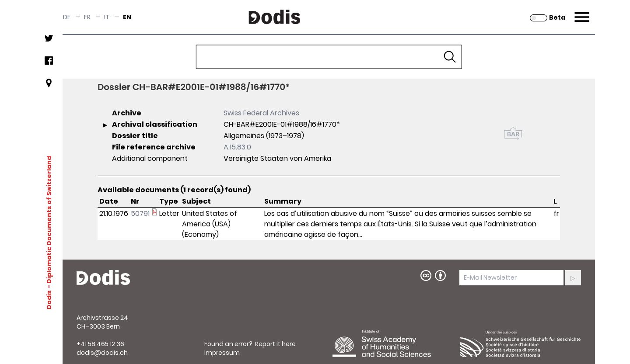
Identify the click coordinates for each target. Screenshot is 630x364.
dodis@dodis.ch (102, 353)
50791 (140, 213)
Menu (581, 12)
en (127, 17)
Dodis (49, 300)
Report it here (275, 344)
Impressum (222, 353)
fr (87, 17)
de (67, 17)
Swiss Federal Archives (261, 113)
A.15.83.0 (237, 147)
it (107, 17)
